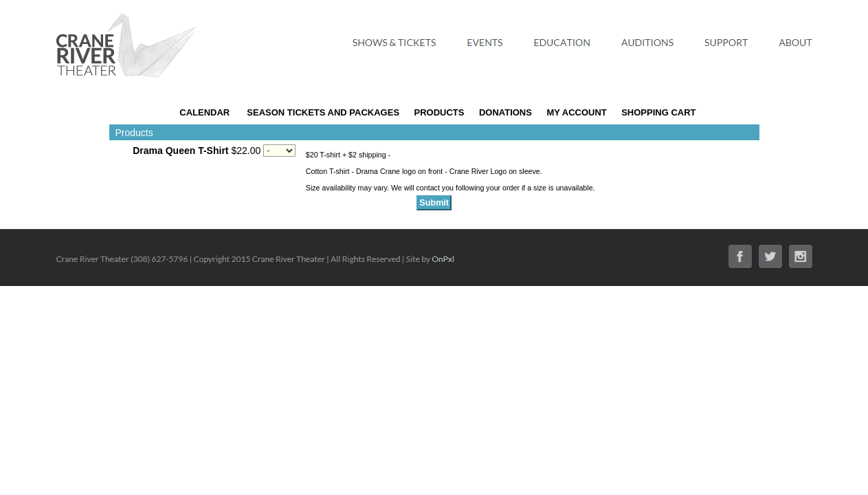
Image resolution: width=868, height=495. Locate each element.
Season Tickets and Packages (323, 112)
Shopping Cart (658, 112)
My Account (576, 112)
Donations (505, 112)
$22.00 (197, 151)
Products (439, 112)
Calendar (204, 112)
